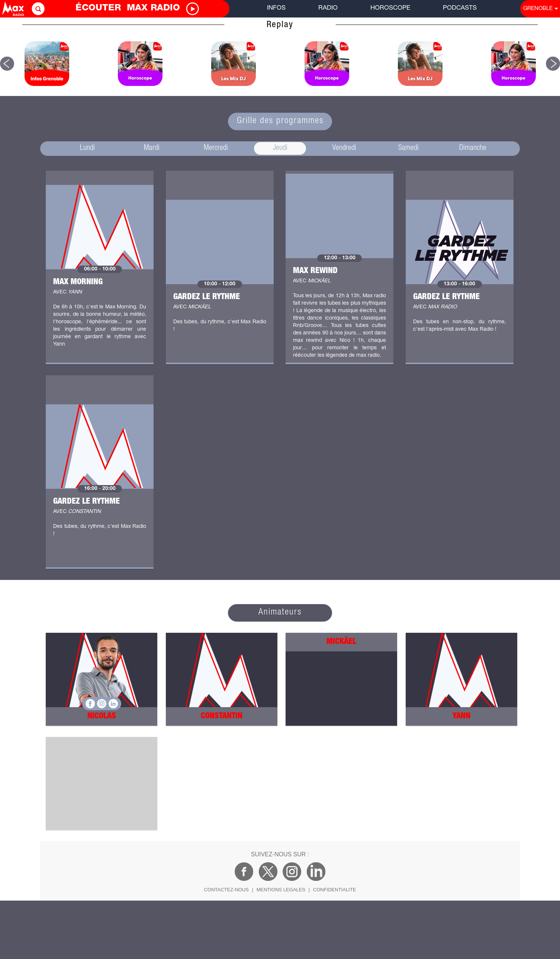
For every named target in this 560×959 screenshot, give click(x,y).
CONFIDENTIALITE (335, 890)
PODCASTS (460, 8)
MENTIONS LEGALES (281, 890)
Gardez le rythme (207, 297)
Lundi (87, 148)
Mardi (152, 148)
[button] (7, 64)
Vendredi (344, 148)
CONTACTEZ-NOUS (226, 890)
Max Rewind (315, 271)
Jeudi (280, 148)
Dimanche (473, 148)
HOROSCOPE (390, 8)
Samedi (408, 148)
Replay (280, 25)
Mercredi (216, 148)
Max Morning (78, 282)
